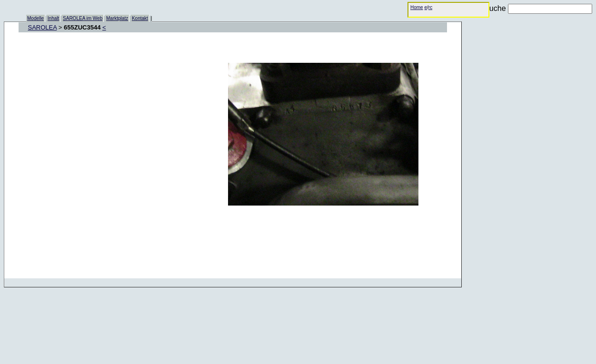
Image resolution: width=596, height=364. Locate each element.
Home (417, 7)
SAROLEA (43, 27)
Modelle (35, 18)
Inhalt (53, 18)
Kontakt (140, 18)
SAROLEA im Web (83, 18)
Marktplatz (117, 18)
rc (430, 7)
